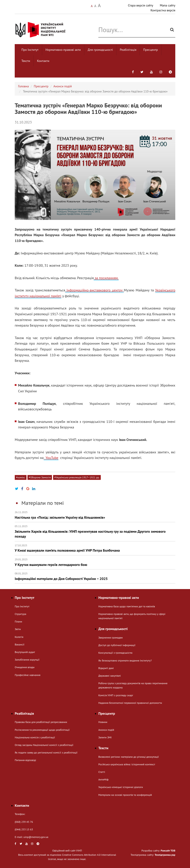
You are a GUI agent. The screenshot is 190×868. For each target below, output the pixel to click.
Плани (18, 621)
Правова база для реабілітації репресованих (41, 722)
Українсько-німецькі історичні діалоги (121, 787)
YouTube (51, 458)
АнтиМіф (103, 779)
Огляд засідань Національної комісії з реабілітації (44, 745)
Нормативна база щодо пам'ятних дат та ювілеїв (127, 606)
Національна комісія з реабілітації (35, 737)
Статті (102, 772)
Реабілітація (128, 50)
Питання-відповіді (25, 760)
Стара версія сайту (141, 5)
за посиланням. (106, 278)
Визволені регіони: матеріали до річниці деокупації (129, 757)
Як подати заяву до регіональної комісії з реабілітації (46, 752)
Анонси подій (63, 86)
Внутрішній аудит (25, 652)
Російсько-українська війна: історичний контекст (127, 764)
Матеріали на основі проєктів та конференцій (125, 795)
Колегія (19, 637)
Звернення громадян (110, 638)
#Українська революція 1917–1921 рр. (77, 477)
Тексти (26, 61)
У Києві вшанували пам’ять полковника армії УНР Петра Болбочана (95, 548)
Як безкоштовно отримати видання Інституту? (125, 660)
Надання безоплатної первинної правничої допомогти (130, 703)
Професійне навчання (28, 675)
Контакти (43, 61)
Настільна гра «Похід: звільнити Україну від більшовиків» (95, 515)
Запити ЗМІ (105, 737)
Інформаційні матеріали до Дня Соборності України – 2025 (95, 576)
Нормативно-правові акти (63, 50)
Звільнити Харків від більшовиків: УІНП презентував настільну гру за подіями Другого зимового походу (95, 531)
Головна (23, 86)
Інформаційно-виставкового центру (94, 290)
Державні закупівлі (109, 676)
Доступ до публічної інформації (117, 645)
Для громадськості (100, 50)
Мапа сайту (168, 5)
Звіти (18, 629)
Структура (20, 614)
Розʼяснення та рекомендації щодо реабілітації (42, 730)
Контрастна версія (163, 10)
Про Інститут (30, 50)
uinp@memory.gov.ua (36, 837)
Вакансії (20, 644)
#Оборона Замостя (40, 477)
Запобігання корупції (27, 660)
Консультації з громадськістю (115, 653)
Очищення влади (25, 667)
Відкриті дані (106, 668)
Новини (103, 722)
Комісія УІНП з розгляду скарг (116, 695)
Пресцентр (151, 50)
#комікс (21, 477)
